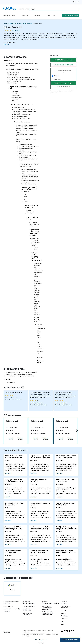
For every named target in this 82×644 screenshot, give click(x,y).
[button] (77, 430)
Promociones (8, 606)
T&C (63, 624)
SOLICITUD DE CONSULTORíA (63, 65)
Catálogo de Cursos (9, 15)
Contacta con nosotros (70, 640)
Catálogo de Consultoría (27, 614)
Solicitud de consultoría (27, 610)
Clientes (64, 613)
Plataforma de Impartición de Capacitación (47, 613)
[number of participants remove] (54, 73)
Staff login (41, 643)
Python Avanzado (38, 24)
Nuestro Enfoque (29, 603)
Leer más (6, 45)
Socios (64, 610)
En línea (56, 76)
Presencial (57, 79)
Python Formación (28, 24)
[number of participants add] (72, 73)
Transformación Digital (51, 603)
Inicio (5, 24)
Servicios (37, 15)
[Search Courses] (55, 9)
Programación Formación (15, 24)
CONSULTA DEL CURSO (63, 60)
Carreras (65, 619)
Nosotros (51, 15)
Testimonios (66, 616)
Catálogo (7, 603)
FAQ (63, 621)
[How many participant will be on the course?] (63, 73)
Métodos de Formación (12, 609)
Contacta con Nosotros (71, 15)
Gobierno (25, 15)
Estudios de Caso (29, 606)
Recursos (7, 612)
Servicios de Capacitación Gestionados (47, 608)
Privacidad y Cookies (41, 640)
